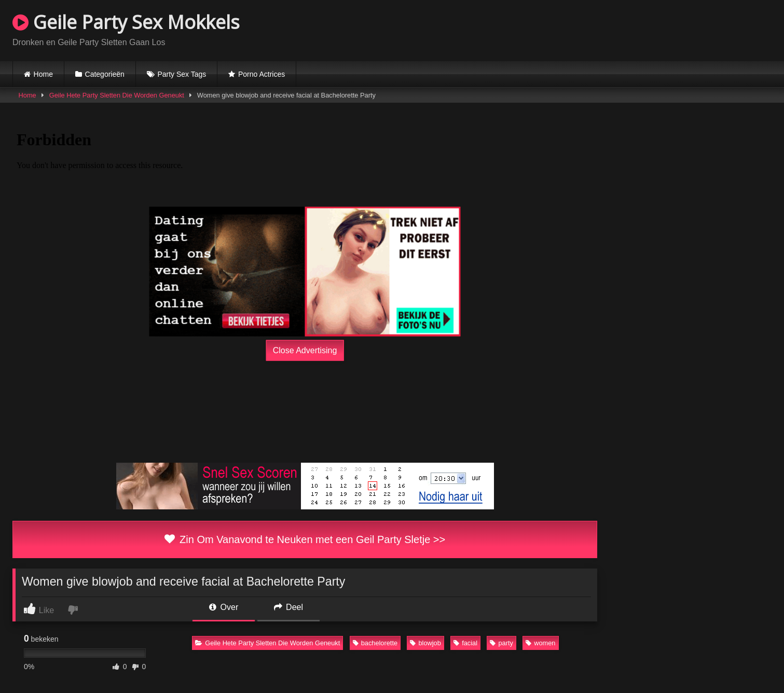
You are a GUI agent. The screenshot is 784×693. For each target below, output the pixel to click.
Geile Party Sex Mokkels (126, 22)
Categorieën (105, 74)
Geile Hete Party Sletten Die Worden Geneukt (117, 95)
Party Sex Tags (182, 74)
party (501, 643)
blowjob (425, 643)
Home (43, 74)
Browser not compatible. (650, 29)
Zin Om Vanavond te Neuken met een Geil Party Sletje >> (305, 539)
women (540, 643)
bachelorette (375, 643)
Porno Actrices (262, 74)
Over (224, 607)
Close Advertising (305, 350)
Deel (288, 607)
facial (465, 643)
